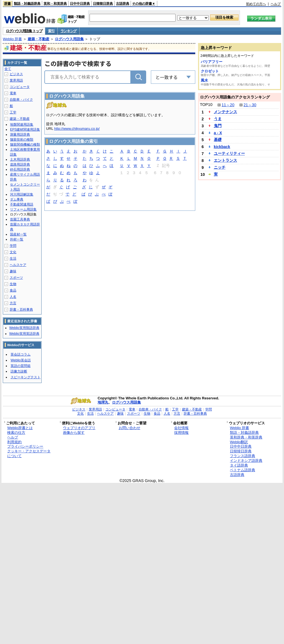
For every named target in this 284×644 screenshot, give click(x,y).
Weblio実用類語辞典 (24, 328)
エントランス (225, 160)
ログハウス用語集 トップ (24, 31)
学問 (13, 246)
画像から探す (74, 433)
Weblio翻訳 (239, 442)
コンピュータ (20, 87)
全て (8, 69)
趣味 (13, 271)
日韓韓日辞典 (103, 4)
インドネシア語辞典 (246, 461)
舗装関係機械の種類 (25, 144)
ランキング (69, 31)
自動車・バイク (21, 100)
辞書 (7, 4)
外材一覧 (17, 239)
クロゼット (210, 71)
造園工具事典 (20, 219)
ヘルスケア (18, 265)
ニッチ (220, 167)
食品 (13, 290)
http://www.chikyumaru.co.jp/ (77, 129)
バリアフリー (212, 62)
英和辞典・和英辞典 (246, 437)
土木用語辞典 (20, 159)
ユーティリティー (229, 153)
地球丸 (103, 402)
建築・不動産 (39, 39)
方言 (13, 303)
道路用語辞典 (20, 164)
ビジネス (16, 74)
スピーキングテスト (26, 377)
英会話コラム (21, 354)
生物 (13, 284)
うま (218, 119)
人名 (13, 297)
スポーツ (16, 278)
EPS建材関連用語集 (25, 130)
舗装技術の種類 (22, 140)
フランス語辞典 (243, 456)
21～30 (250, 105)
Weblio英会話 (21, 360)
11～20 (228, 105)
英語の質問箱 (21, 366)
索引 (51, 31)
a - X (218, 133)
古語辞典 (123, 4)
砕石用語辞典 (20, 169)
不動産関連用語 (22, 204)
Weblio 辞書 (12, 39)
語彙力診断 (19, 371)
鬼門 (218, 126)
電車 (13, 93)
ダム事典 (17, 199)
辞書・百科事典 (21, 310)
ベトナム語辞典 (243, 470)
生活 (13, 258)
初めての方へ (256, 4)
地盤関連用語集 (22, 125)
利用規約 (14, 442)
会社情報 (181, 428)
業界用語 (16, 80)
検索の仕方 (16, 433)
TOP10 (206, 105)
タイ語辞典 (239, 465)
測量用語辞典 (20, 135)
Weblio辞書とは (20, 428)
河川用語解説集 (22, 194)
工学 (13, 112)
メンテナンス (225, 112)
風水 (204, 80)
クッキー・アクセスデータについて (29, 453)
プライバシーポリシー (25, 446)
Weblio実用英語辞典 (24, 334)
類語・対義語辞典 (27, 4)
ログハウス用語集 (69, 39)
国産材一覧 (18, 234)
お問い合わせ (130, 428)
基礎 (218, 140)
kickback (222, 147)
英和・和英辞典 (55, 4)
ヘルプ (276, 4)
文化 (13, 252)
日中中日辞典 (80, 4)
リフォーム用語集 (23, 209)
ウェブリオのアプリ (79, 428)
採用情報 (181, 433)
